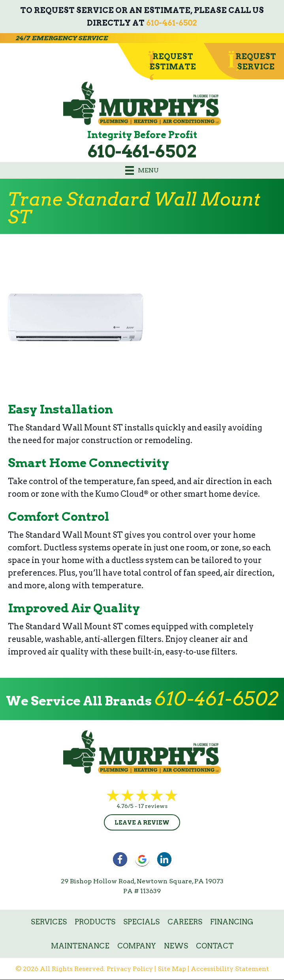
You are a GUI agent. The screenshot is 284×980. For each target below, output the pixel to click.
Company (137, 946)
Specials (141, 922)
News (176, 946)
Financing (232, 922)
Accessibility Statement (230, 969)
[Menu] (142, 170)
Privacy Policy (130, 969)
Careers (185, 922)
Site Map (172, 969)
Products (95, 922)
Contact (215, 946)
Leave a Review (142, 823)
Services (49, 922)
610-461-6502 (172, 23)
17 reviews (153, 806)
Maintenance (80, 946)
